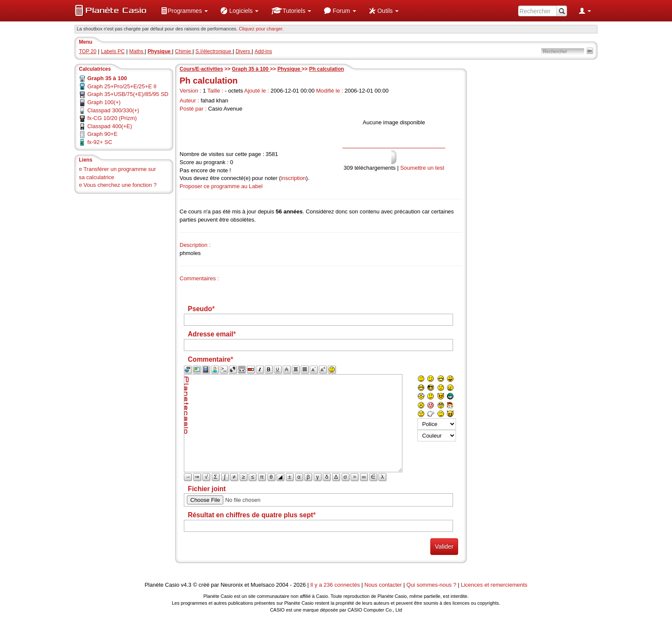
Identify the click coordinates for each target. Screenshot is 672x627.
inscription (293, 178)
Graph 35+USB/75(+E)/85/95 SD (128, 94)
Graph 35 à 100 (251, 69)
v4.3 (186, 585)
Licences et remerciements (494, 585)
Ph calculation (326, 69)
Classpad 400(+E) (110, 126)
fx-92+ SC (100, 142)
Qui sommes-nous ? (431, 585)
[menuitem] (184, 11)
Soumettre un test (422, 168)
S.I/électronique (214, 51)
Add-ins (263, 51)
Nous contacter (383, 585)
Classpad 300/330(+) (113, 110)
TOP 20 (88, 51)
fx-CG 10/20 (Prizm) (112, 118)
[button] (184, 11)
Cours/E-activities (201, 69)
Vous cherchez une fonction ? (120, 185)
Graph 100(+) (104, 102)
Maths (137, 51)
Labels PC (113, 51)
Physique (289, 69)
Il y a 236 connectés (336, 585)
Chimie (184, 51)
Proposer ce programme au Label (221, 186)
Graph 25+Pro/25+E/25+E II (122, 86)
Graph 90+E (102, 134)
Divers (244, 51)
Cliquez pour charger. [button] (261, 29)
